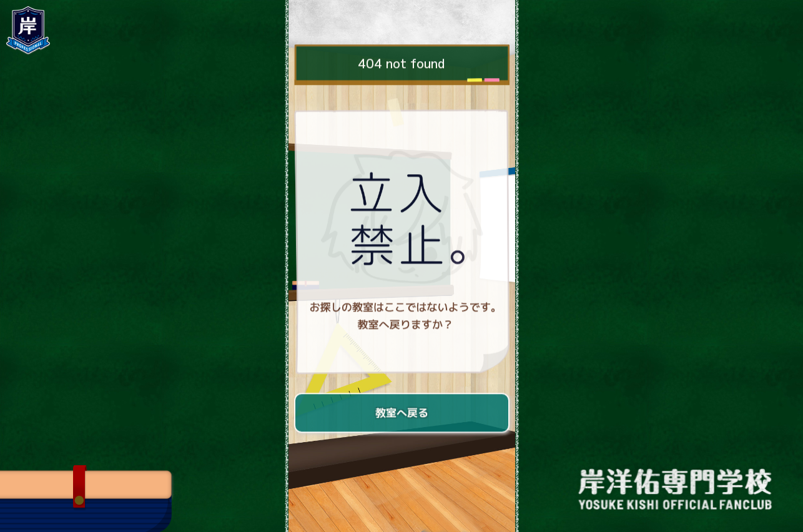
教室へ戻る (402, 414)
